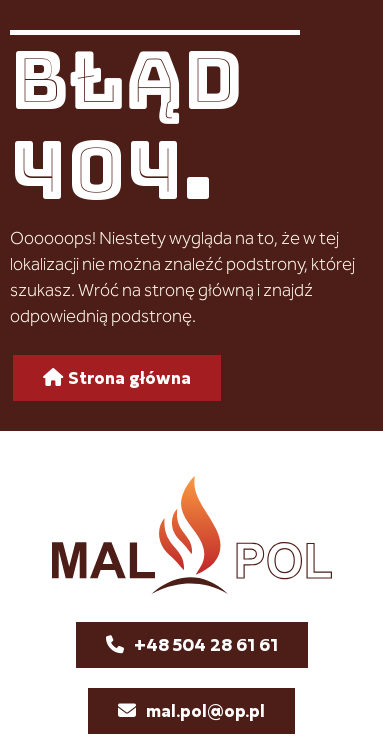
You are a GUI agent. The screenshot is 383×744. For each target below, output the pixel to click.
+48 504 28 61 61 (206, 644)
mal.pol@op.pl (205, 710)
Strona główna (129, 377)
